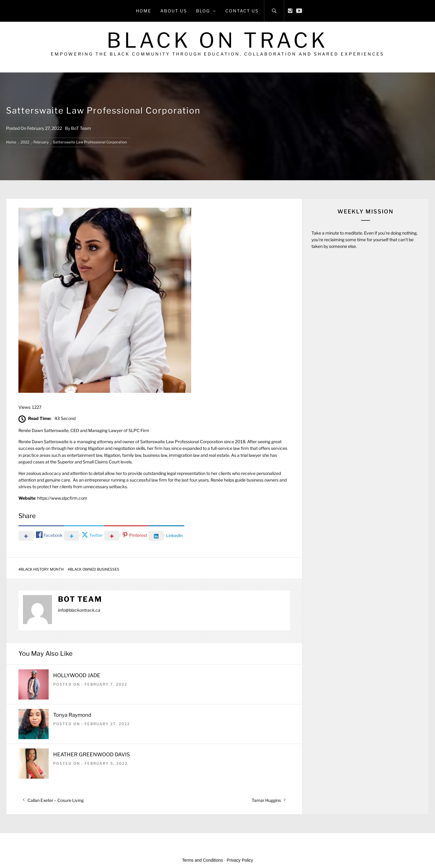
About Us (174, 11)
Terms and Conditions (203, 860)
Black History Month (42, 569)
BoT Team (81, 128)
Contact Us (242, 11)
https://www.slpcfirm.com (62, 498)
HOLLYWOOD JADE (77, 675)
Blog (206, 11)
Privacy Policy (240, 860)
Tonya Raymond (72, 715)
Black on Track (217, 40)
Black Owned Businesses (95, 569)
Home (144, 11)
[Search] (274, 11)
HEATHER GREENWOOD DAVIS (92, 754)
